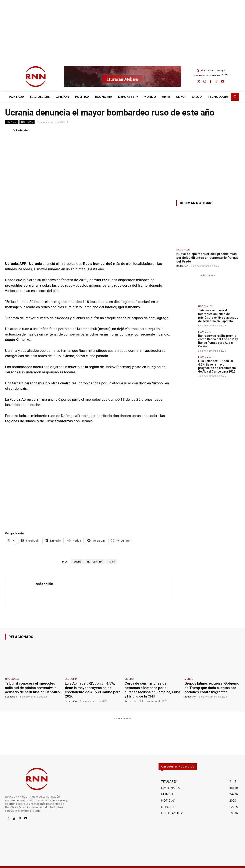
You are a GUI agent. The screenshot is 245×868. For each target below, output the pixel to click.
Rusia (112, 562)
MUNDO (12, 122)
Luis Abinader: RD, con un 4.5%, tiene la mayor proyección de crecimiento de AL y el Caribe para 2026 (217, 366)
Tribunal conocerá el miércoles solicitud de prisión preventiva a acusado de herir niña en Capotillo (218, 316)
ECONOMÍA (204, 332)
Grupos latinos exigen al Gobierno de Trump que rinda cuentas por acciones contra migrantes (212, 688)
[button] (235, 97)
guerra (77, 562)
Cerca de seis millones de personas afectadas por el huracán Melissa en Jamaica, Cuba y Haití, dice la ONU (152, 690)
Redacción (23, 130)
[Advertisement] (122, 30)
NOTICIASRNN (95, 562)
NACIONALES (183, 250)
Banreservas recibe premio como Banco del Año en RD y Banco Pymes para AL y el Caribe (218, 341)
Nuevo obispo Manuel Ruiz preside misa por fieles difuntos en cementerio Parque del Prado (207, 258)
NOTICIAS (27, 122)
